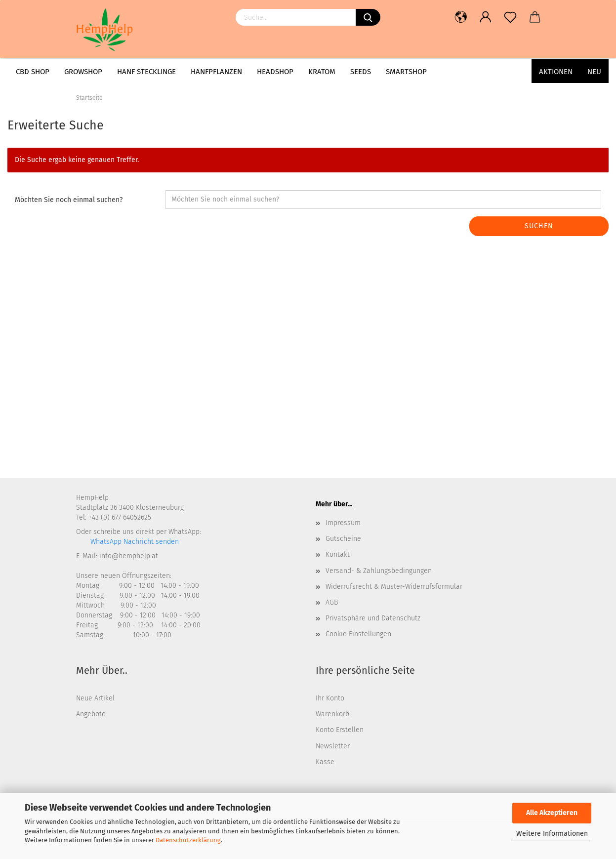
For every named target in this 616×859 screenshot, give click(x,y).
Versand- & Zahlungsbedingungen (379, 571)
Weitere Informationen (552, 834)
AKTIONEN (556, 72)
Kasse (325, 762)
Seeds (361, 72)
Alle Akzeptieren (552, 813)
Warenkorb (332, 714)
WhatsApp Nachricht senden (134, 542)
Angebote (91, 714)
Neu (594, 72)
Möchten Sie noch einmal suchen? (69, 200)
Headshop (275, 72)
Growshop (83, 72)
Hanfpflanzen (216, 72)
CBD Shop (33, 72)
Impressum (343, 523)
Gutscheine (343, 539)
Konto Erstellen (340, 730)
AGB (332, 602)
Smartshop (406, 72)
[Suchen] (368, 17)
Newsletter (333, 746)
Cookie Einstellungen (358, 634)
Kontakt (338, 554)
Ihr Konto (330, 698)
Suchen (539, 226)
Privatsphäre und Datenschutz (373, 618)
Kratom (322, 72)
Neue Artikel (95, 698)
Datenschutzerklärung (188, 840)
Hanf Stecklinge (146, 72)
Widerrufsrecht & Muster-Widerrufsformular (394, 587)
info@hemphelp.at (129, 556)
